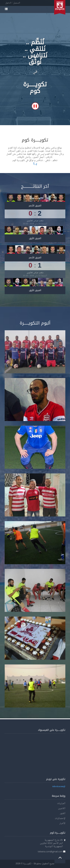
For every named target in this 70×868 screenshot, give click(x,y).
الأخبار (62, 823)
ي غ (35, 164)
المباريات (61, 803)
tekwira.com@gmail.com (50, 851)
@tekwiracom (59, 787)
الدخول (8, 3)
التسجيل (17, 3)
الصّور (63, 813)
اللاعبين (62, 808)
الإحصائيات (60, 818)
